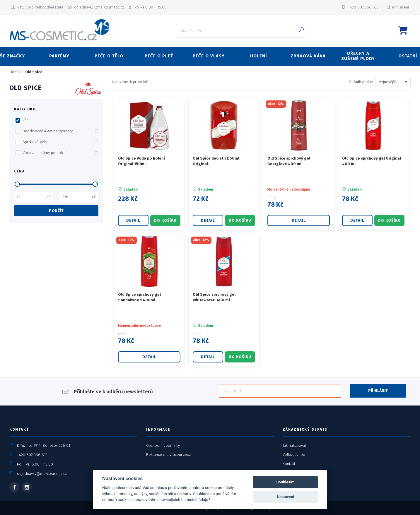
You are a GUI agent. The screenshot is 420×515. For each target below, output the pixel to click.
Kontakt (289, 464)
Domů (15, 72)
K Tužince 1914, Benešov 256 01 (43, 445)
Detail (133, 220)
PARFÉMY (59, 56)
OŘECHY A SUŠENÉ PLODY (358, 56)
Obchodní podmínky (163, 445)
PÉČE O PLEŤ (159, 56)
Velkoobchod (294, 455)
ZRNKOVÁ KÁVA (308, 56)
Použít (56, 211)
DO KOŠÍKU (165, 220)
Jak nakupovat (294, 445)
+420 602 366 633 (32, 455)
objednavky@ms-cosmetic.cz (42, 474)
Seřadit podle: (361, 82)
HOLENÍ (258, 56)
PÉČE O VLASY (209, 56)
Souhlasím (286, 482)
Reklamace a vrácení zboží (169, 455)
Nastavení (285, 497)
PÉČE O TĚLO (109, 56)
